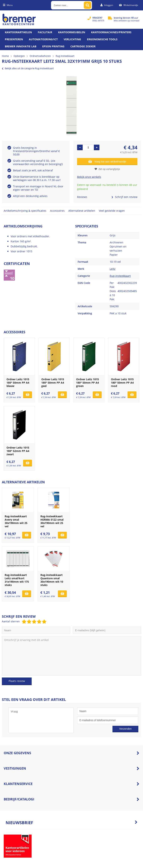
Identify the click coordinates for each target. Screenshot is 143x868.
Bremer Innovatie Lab (21, 46)
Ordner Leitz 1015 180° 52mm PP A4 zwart (18, 451)
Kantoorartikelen (18, 32)
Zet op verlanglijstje (107, 169)
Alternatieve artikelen (82, 211)
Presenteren (14, 39)
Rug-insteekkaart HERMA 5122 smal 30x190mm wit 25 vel (52, 521)
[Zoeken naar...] (88, 5)
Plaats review (17, 681)
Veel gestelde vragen (112, 211)
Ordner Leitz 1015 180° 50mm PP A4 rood (122, 383)
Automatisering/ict (43, 39)
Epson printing (53, 46)
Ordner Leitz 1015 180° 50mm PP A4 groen (88, 383)
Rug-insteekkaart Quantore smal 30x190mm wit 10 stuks (52, 580)
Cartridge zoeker (83, 46)
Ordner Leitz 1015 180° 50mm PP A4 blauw (18, 383)
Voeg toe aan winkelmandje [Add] (107, 161)
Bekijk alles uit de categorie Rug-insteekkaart (28, 68)
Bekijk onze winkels (89, 177)
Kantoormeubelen (72, 32)
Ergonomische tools (102, 39)
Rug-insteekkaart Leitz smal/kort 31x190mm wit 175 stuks (17, 580)
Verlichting (72, 39)
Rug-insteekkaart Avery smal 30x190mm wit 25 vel (16, 521)
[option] (71, 106)
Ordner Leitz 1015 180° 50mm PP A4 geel (53, 383)
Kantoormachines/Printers (111, 32)
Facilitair (45, 32)
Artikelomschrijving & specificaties (25, 211)
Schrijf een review (124, 197)
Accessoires (57, 211)
